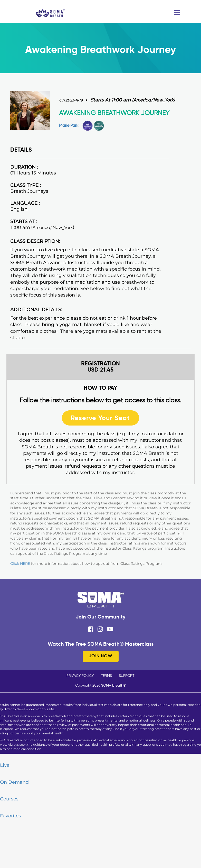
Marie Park (69, 126)
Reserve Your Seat (100, 418)
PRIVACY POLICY (80, 676)
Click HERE (20, 564)
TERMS (106, 676)
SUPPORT (127, 676)
